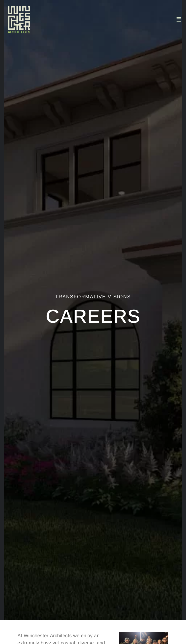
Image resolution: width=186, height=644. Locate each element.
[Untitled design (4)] (19, 8)
